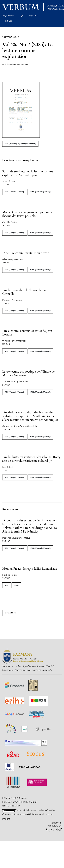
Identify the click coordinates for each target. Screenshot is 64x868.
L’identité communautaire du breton (26, 253)
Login (21, 15)
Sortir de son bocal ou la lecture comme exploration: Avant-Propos (28, 173)
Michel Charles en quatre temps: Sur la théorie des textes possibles (27, 214)
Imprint (6, 819)
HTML (16, 585)
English (34, 15)
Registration (8, 15)
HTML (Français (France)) (40, 192)
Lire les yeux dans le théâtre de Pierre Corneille (26, 292)
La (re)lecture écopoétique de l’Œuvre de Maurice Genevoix (28, 373)
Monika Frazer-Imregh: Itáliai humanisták (30, 569)
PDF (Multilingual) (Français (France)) (20, 144)
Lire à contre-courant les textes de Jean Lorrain (27, 333)
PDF (7, 585)
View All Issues (11, 613)
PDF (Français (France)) (15, 192)
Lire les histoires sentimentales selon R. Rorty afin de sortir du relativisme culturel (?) (31, 459)
